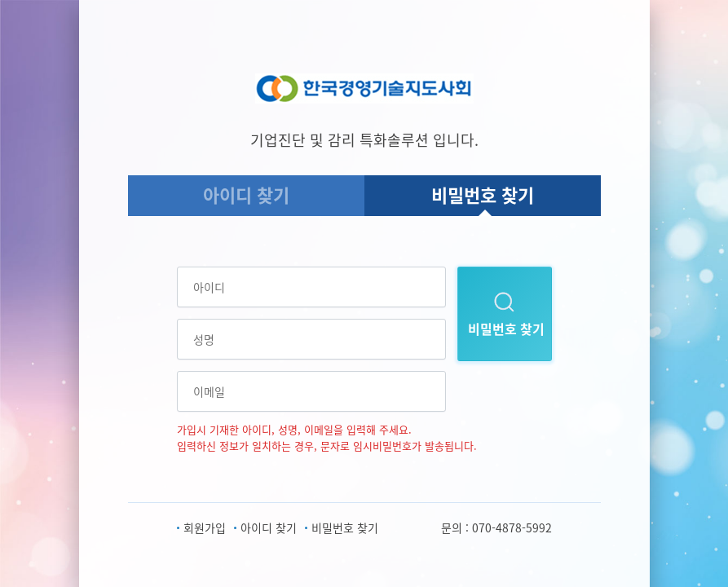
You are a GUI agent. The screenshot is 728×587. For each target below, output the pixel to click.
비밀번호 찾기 (483, 194)
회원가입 (205, 527)
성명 (204, 339)
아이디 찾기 (246, 194)
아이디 (209, 287)
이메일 (209, 391)
